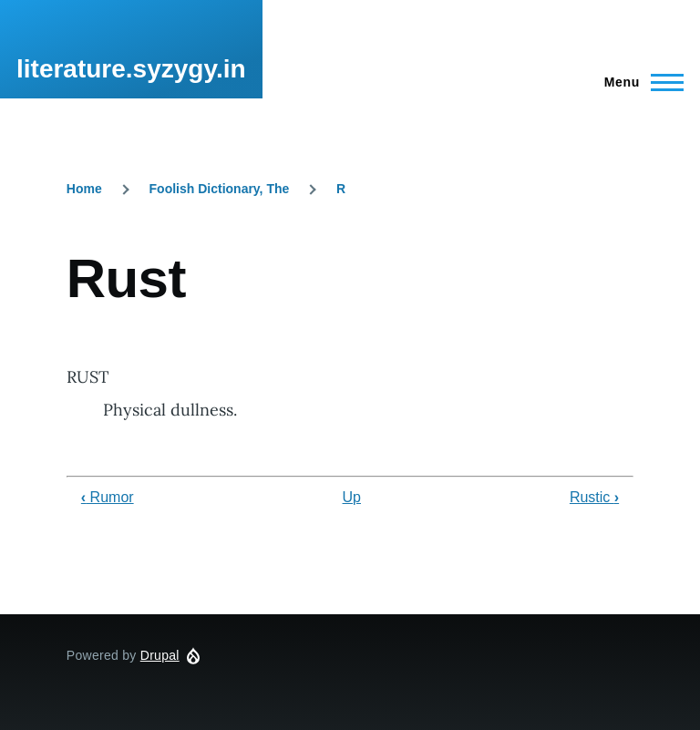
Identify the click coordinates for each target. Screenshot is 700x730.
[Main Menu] (638, 82)
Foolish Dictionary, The (220, 189)
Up (352, 497)
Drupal (160, 655)
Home (84, 189)
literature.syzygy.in (131, 69)
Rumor (108, 497)
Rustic (594, 497)
